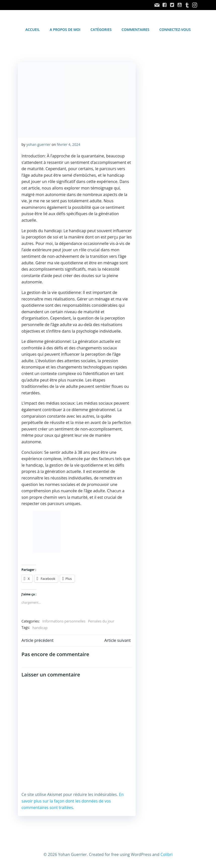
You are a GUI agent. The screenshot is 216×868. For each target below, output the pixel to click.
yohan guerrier (38, 144)
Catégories (101, 29)
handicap (40, 625)
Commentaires (135, 29)
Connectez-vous (175, 29)
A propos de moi (65, 29)
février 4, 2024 (68, 144)
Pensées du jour (101, 619)
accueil (33, 29)
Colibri (167, 852)
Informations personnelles (64, 619)
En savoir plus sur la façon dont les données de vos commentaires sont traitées (72, 799)
